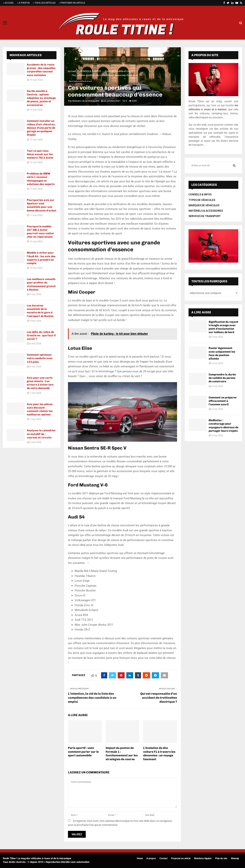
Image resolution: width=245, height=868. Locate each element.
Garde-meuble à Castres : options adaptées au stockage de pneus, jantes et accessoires (41, 98)
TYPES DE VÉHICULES (202, 200)
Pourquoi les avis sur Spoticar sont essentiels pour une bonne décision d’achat (42, 205)
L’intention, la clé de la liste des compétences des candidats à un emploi (92, 698)
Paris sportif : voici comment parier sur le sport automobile (83, 752)
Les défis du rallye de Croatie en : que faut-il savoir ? (41, 335)
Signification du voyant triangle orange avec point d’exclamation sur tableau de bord (223, 327)
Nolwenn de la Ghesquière (86, 101)
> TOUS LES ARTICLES (44, 3)
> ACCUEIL (8, 3)
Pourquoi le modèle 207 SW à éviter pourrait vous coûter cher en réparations (40, 232)
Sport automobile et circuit (80, 81)
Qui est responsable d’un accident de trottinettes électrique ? (159, 698)
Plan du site (221, 858)
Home (140, 858)
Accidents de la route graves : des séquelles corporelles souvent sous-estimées (41, 70)
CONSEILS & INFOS (200, 194)
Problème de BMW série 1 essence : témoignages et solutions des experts (41, 179)
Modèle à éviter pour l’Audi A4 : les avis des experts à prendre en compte (41, 258)
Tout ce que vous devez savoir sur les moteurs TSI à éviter (40, 154)
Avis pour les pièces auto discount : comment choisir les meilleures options (40, 409)
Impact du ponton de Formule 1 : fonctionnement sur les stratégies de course (122, 754)
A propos (151, 858)
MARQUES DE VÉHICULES (204, 205)
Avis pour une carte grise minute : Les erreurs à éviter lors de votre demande (40, 383)
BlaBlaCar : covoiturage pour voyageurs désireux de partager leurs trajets (223, 426)
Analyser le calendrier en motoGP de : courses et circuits (41, 434)
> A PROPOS (23, 3)
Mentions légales (203, 858)
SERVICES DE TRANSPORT (205, 216)
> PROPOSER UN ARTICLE (72, 3)
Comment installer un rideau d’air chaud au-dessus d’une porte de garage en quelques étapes (41, 128)
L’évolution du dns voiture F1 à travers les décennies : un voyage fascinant (159, 754)
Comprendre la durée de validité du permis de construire (222, 378)
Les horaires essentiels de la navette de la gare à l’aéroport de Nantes (40, 311)
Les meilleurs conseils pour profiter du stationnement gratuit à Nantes (41, 284)
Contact (163, 858)
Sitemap (235, 858)
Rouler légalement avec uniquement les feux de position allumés (222, 353)
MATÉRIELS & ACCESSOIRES (206, 211)
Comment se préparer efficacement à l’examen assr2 (223, 401)
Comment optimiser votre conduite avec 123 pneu (40, 358)
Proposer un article (181, 858)
